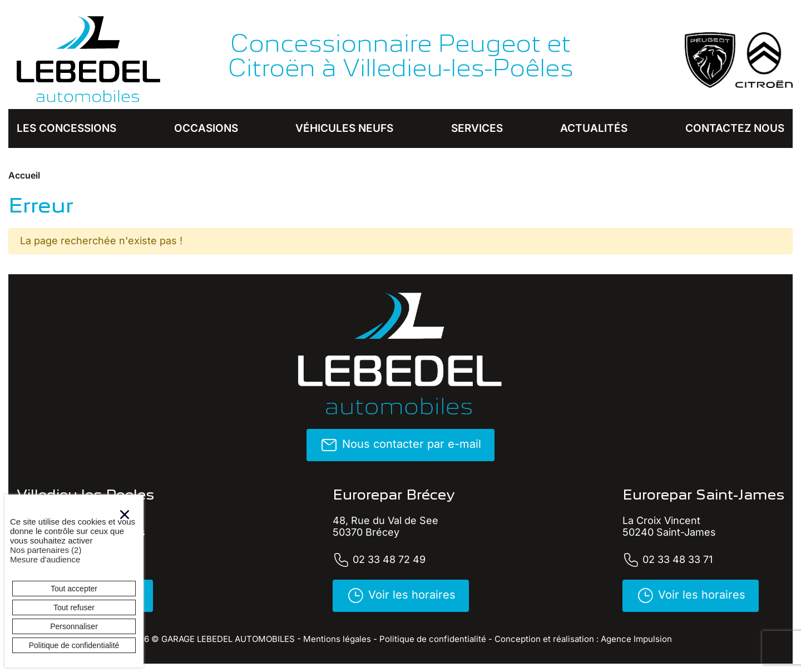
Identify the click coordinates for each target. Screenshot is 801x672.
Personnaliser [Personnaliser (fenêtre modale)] (74, 626)
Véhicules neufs (344, 128)
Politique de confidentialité (433, 639)
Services (477, 128)
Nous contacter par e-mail (400, 445)
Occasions (206, 128)
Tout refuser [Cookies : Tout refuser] (74, 607)
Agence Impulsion (636, 639)
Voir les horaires (401, 596)
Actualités (594, 128)
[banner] (89, 60)
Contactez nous (735, 128)
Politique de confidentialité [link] (74, 645)
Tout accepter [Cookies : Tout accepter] (74, 589)
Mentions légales (337, 639)
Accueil (24, 175)
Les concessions (66, 128)
